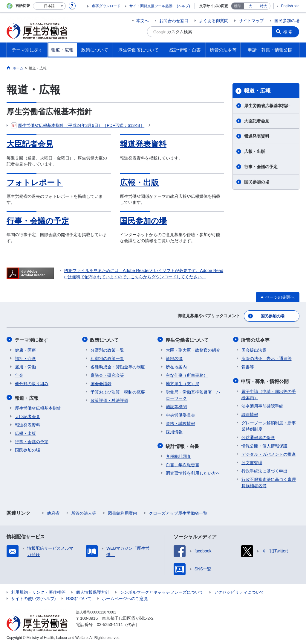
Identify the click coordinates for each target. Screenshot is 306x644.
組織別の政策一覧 (107, 358)
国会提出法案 (254, 349)
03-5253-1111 (110, 623)
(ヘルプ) (183, 6)
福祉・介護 (25, 358)
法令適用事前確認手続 (262, 405)
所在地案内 (176, 366)
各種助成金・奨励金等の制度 (118, 366)
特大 (264, 6)
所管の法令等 (256, 339)
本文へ (143, 21)
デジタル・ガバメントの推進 (269, 453)
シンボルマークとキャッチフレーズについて (162, 591)
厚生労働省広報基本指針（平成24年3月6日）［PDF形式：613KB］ (80, 125)
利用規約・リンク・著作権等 (38, 591)
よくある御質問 (214, 21)
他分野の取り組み (32, 383)
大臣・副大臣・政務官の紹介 (193, 349)
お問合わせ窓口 (174, 21)
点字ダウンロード (106, 6)
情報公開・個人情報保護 (264, 444)
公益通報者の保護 (258, 436)
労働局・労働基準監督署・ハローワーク (193, 394)
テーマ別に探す (32, 339)
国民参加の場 (287, 21)
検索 (289, 32)
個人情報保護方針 (93, 591)
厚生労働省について (187, 339)
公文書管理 (252, 461)
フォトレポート (35, 183)
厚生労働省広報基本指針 (267, 106)
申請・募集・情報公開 (265, 380)
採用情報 (174, 431)
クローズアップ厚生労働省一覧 (178, 512)
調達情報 (250, 413)
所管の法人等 (84, 512)
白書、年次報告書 (183, 463)
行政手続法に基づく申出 (264, 470)
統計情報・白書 (183, 445)
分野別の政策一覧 (107, 349)
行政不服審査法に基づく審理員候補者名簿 (269, 481)
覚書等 (248, 366)
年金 (19, 374)
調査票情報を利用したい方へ (193, 472)
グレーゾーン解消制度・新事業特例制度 (269, 424)
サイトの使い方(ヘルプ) (33, 597)
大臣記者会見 (30, 144)
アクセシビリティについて (239, 591)
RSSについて (79, 597)
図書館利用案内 (123, 512)
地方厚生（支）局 (183, 383)
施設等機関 (176, 406)
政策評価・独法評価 (109, 400)
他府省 (53, 512)
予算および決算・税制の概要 (118, 391)
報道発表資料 (143, 144)
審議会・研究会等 (107, 374)
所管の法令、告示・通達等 (267, 358)
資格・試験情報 (180, 423)
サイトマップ (251, 21)
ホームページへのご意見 (125, 597)
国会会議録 (101, 383)
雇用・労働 (25, 366)
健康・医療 (25, 349)
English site (290, 6)
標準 (238, 6)
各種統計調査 (178, 455)
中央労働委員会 (180, 414)
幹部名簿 (174, 358)
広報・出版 (139, 183)
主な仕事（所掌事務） (187, 374)
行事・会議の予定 (38, 221)
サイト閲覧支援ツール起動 (151, 6)
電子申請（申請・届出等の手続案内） (269, 393)
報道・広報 (257, 91)
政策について (105, 339)
